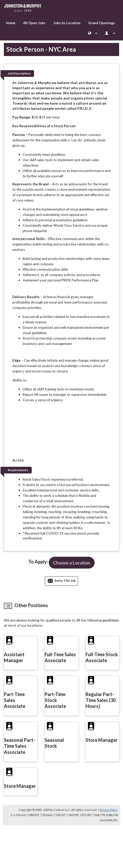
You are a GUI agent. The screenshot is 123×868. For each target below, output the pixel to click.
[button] (72, 563)
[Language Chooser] (93, 33)
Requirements (18, 470)
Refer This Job (62, 581)
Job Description (19, 73)
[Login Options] (110, 33)
